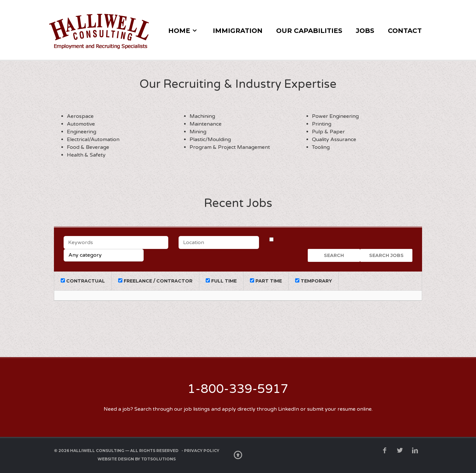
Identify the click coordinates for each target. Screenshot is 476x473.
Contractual (83, 281)
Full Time (221, 281)
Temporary (314, 281)
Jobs (365, 31)
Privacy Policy (202, 451)
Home (179, 31)
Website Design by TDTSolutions (137, 459)
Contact (405, 31)
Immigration (238, 31)
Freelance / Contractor (155, 281)
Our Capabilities (309, 31)
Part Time (266, 281)
